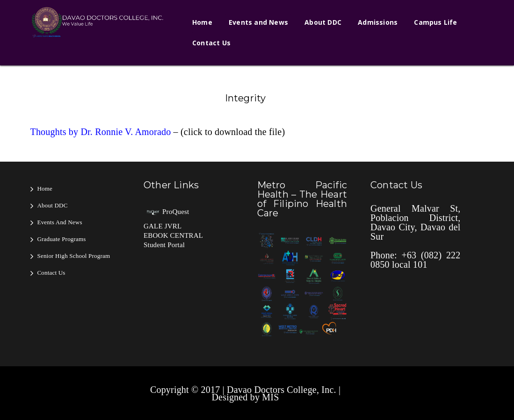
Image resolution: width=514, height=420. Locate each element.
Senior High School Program (74, 256)
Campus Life (435, 22)
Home (202, 22)
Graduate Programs (62, 239)
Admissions (378, 22)
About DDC (323, 22)
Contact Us (211, 43)
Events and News (258, 22)
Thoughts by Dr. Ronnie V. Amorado (101, 132)
